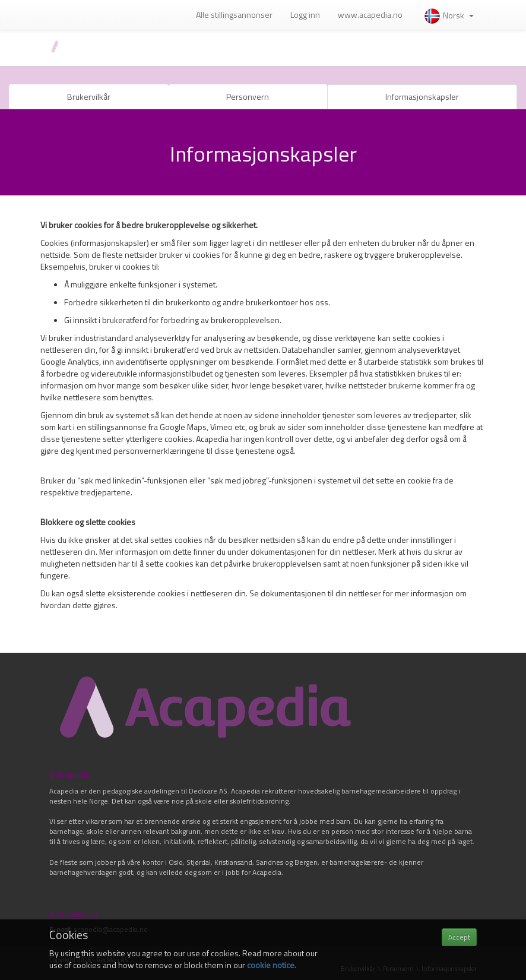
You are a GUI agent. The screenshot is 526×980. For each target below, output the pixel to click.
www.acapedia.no (370, 15)
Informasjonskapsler (422, 97)
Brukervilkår (89, 97)
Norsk (449, 15)
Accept (459, 937)
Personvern (248, 97)
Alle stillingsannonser (234, 15)
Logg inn (305, 15)
